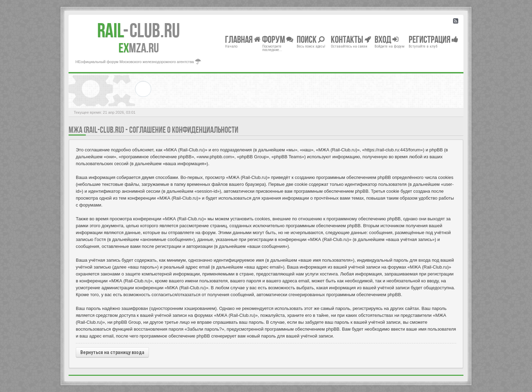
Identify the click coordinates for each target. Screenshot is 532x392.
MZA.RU (139, 48)
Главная (243, 39)
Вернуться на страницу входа (112, 352)
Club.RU (139, 30)
